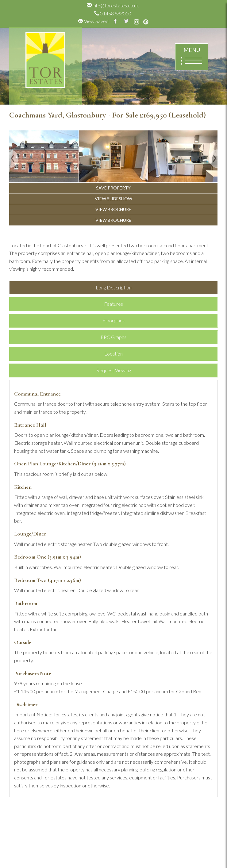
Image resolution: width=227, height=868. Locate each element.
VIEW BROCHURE (113, 209)
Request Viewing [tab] (114, 370)
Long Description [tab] (114, 287)
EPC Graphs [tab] (113, 337)
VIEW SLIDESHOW (113, 199)
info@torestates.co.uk (113, 5)
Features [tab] (113, 304)
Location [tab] (113, 354)
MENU (192, 57)
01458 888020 (113, 13)
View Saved (93, 21)
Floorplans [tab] (113, 320)
